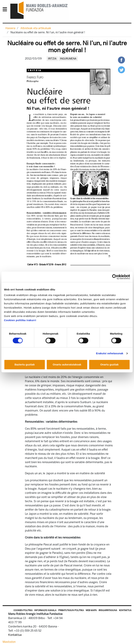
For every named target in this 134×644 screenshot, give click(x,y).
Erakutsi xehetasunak (110, 353)
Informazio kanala (45, 610)
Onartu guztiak (109, 364)
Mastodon (9, 642)
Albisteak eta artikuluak (36, 28)
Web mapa (91, 610)
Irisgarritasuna (108, 610)
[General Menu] (6, 10)
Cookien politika (23, 610)
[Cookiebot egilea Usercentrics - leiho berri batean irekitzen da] (115, 277)
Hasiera (10, 28)
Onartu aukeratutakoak (67, 364)
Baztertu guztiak (25, 364)
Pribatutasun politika (71, 610)
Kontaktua (125, 610)
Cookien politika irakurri (20, 320)
